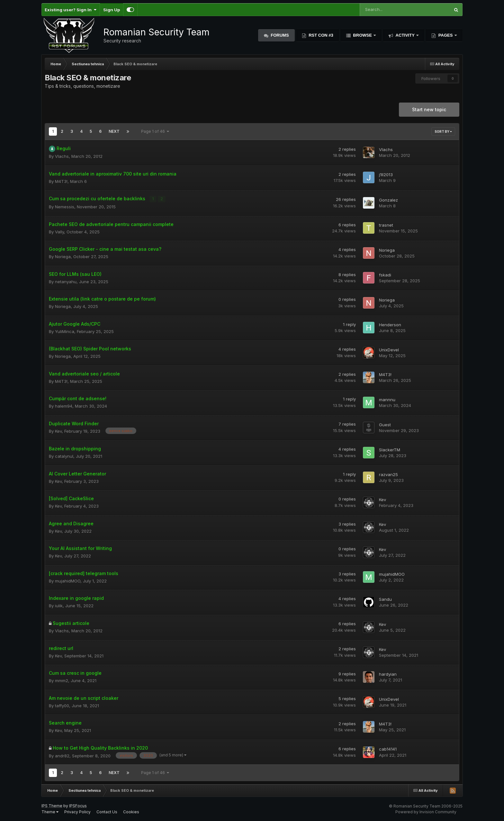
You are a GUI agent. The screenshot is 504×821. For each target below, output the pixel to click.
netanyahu (66, 281)
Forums (279, 35)
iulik (59, 605)
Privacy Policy (77, 812)
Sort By (443, 131)
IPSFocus (78, 806)
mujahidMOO (68, 581)
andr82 (62, 755)
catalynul (64, 456)
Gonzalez (388, 200)
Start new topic (429, 109)
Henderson (390, 324)
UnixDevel (389, 349)
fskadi (385, 275)
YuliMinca (65, 331)
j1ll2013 (386, 175)
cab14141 (388, 749)
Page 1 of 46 (155, 131)
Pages (446, 35)
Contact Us (107, 812)
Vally (59, 231)
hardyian (388, 674)
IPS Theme (52, 806)
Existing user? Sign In (71, 10)
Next (114, 131)
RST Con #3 (320, 35)
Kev (58, 431)
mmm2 (62, 681)
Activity (405, 35)
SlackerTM (390, 449)
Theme (50, 812)
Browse (363, 35)
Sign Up (112, 10)
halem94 (64, 406)
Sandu (385, 599)
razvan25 (388, 474)
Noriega (63, 256)
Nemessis (65, 206)
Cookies (131, 812)
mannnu (387, 399)
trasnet (386, 225)
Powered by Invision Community (426, 812)
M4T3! (61, 181)
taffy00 (62, 705)
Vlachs (62, 156)
